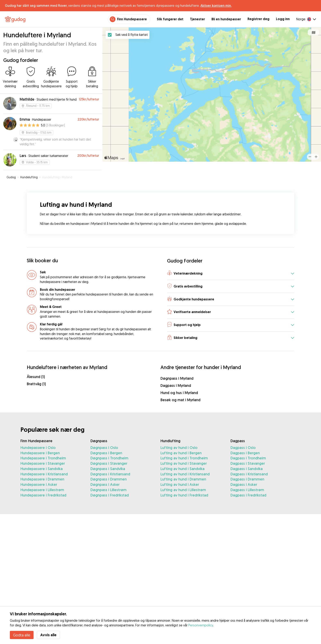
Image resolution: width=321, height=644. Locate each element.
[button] (231, 274)
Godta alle (22, 635)
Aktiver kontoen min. (216, 6)
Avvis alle (48, 635)
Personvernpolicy (201, 625)
